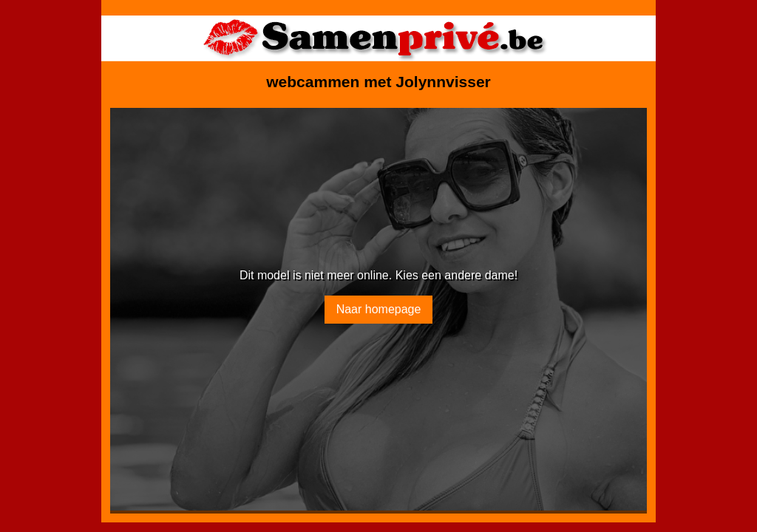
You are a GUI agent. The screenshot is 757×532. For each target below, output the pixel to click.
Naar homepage (379, 309)
